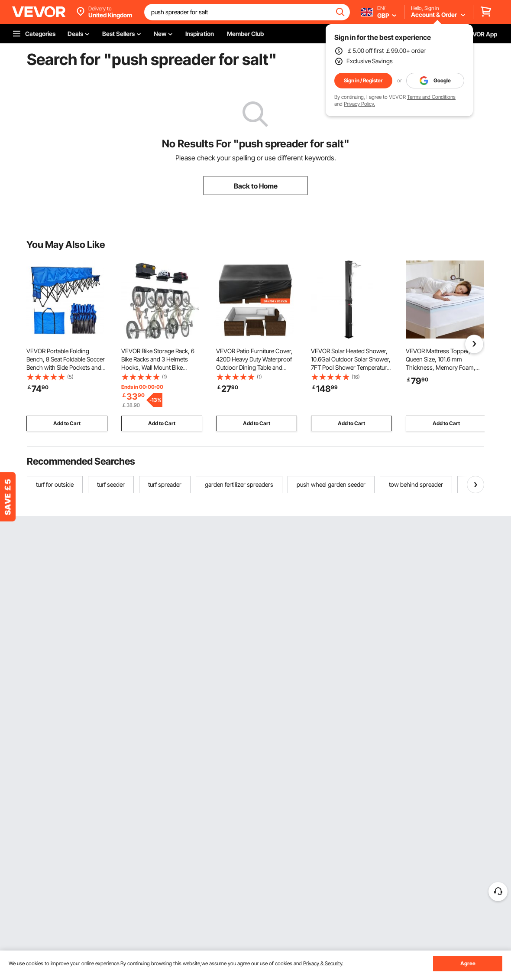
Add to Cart (67, 423)
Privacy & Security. (323, 963)
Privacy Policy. (359, 104)
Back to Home (256, 186)
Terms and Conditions (431, 97)
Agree (468, 963)
